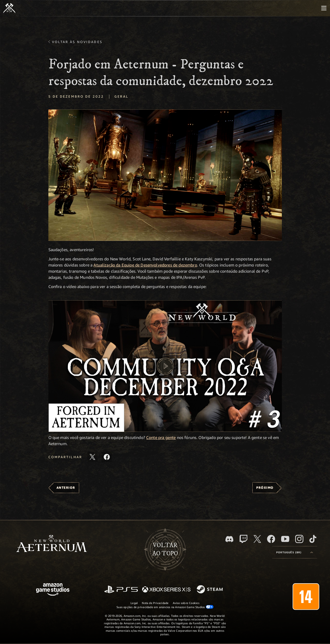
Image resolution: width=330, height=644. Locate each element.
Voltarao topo (165, 549)
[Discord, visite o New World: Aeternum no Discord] (229, 539)
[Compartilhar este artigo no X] (92, 457)
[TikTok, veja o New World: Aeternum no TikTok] (313, 539)
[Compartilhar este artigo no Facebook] (107, 457)
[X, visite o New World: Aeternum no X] (257, 539)
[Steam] (210, 590)
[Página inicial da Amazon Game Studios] (53, 590)
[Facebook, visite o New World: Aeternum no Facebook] (271, 539)
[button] (165, 175)
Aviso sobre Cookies (186, 603)
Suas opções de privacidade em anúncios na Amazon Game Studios (165, 607)
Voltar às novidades (77, 42)
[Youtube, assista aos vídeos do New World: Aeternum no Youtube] (285, 539)
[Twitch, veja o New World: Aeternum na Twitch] (243, 539)
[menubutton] (324, 8)
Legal (134, 603)
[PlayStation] (121, 590)
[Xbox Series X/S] (166, 590)
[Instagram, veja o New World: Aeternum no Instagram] (299, 539)
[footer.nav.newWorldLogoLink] (52, 544)
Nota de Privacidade (155, 603)
